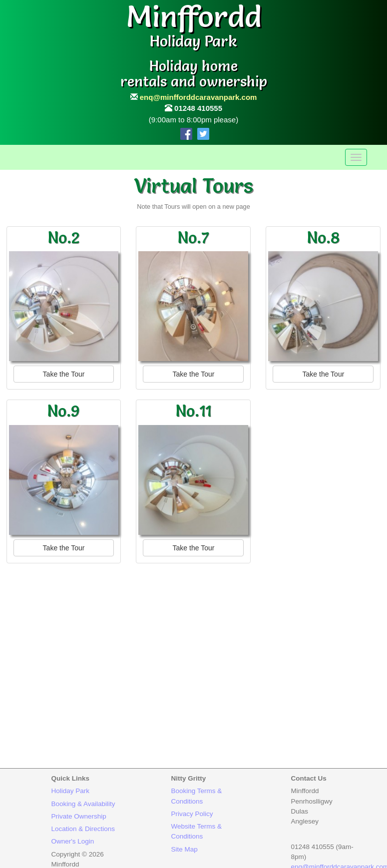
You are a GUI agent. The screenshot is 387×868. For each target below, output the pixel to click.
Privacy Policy (192, 814)
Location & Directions (83, 829)
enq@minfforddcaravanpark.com (198, 97)
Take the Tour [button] (64, 374)
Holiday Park (71, 791)
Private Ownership (79, 816)
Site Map (185, 849)
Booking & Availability (83, 804)
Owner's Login (73, 841)
